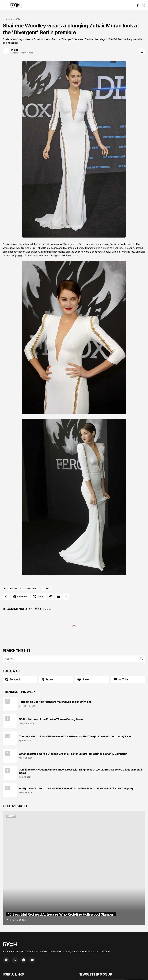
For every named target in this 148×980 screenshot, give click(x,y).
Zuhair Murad (45, 588)
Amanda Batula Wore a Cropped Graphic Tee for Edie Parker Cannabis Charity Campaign (73, 754)
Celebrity (16, 19)
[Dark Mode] (138, 5)
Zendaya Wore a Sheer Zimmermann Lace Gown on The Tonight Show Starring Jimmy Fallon (76, 736)
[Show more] (66, 597)
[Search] (144, 5)
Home (6, 19)
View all (47, 609)
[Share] (142, 51)
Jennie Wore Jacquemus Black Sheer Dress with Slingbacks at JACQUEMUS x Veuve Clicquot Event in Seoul (81, 771)
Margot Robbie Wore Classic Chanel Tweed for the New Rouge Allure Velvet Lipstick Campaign (77, 788)
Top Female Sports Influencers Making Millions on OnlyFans (55, 702)
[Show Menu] (4, 5)
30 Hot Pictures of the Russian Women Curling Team (51, 719)
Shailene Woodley (28, 588)
